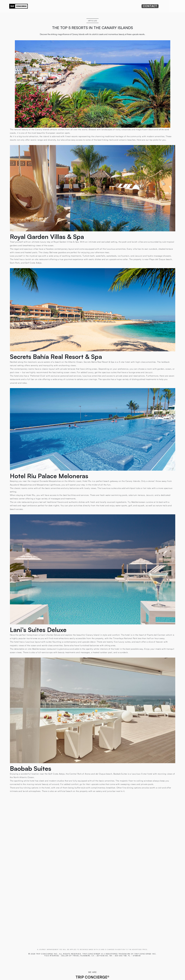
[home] (19, 6)
